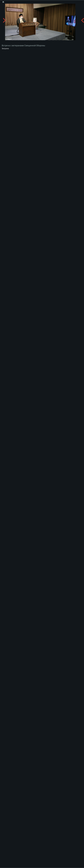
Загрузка (5, 48)
